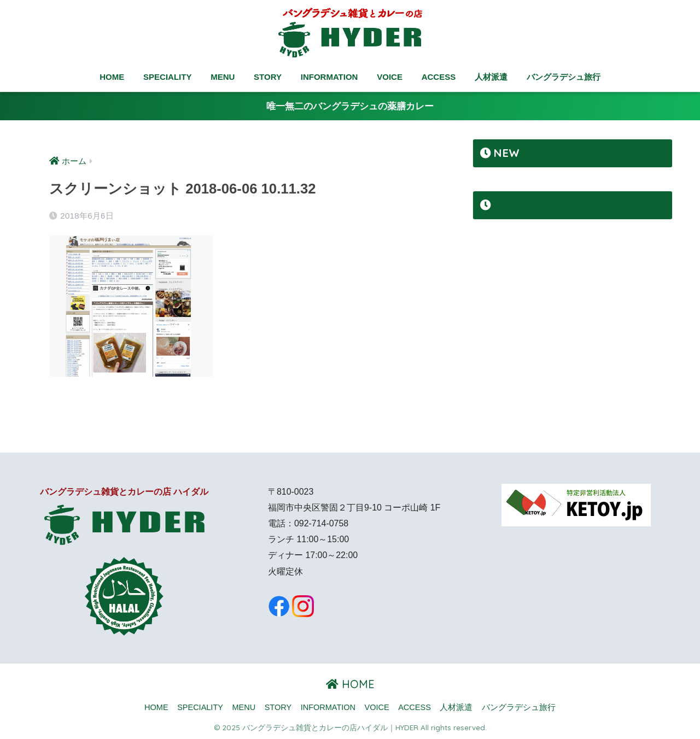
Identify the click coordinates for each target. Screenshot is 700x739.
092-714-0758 (321, 523)
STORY (268, 77)
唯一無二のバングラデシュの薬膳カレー (350, 106)
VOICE (390, 77)
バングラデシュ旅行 (564, 77)
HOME (112, 77)
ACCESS (439, 77)
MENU (223, 77)
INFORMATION (329, 77)
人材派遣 (491, 77)
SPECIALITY (167, 77)
